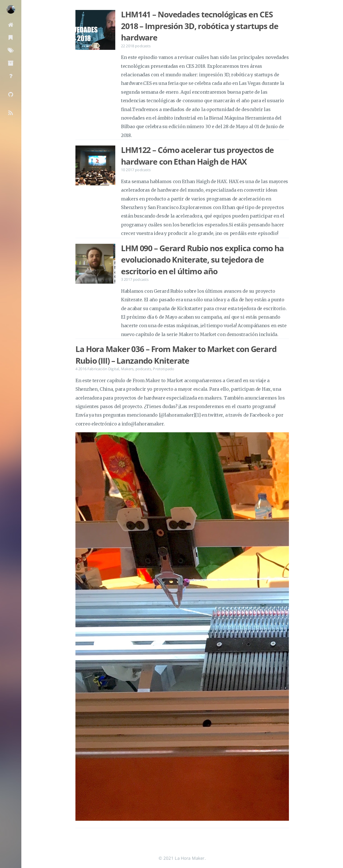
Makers (127, 369)
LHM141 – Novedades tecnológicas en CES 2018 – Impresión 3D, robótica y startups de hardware (200, 26)
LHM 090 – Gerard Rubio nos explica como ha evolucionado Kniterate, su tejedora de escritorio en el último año (202, 260)
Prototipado (164, 369)
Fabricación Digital (103, 369)
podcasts (143, 46)
